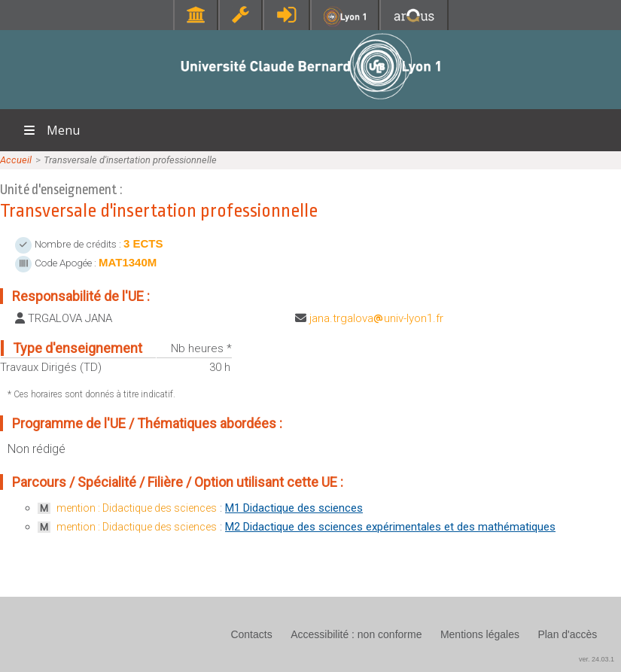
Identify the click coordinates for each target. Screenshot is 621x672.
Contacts (251, 634)
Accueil (16, 160)
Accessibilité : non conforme (356, 634)
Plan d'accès (567, 634)
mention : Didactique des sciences (137, 508)
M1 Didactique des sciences (294, 508)
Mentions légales (480, 634)
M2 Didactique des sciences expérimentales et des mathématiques (390, 527)
